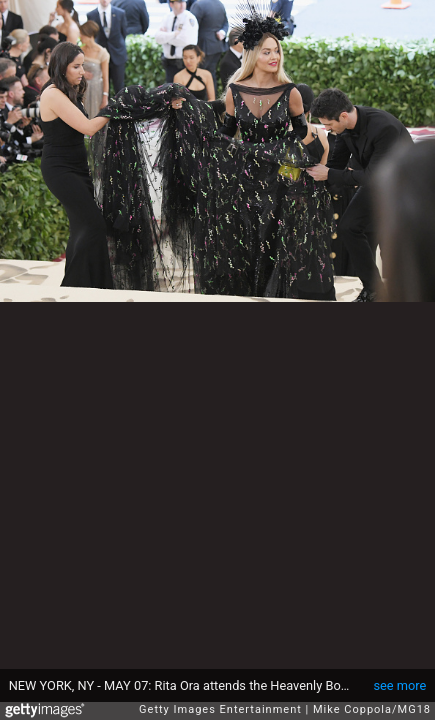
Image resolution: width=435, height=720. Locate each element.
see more (399, 685)
